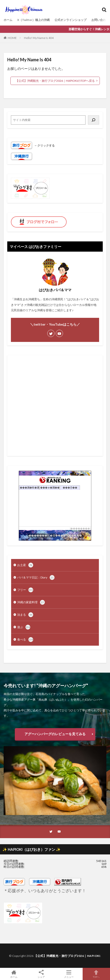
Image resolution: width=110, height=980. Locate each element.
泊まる (25, 615)
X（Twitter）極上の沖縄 (33, 20)
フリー (25, 590)
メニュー (69, 974)
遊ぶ (24, 627)
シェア (41, 974)
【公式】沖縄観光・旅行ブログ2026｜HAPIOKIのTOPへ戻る (55, 81)
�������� (80, 528)
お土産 (25, 565)
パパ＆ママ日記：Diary (36, 577)
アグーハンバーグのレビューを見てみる (55, 734)
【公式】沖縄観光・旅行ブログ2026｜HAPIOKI (67, 956)
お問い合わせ (100, 20)
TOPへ (96, 974)
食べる (25, 640)
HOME (12, 38)
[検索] (94, 120)
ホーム (8, 20)
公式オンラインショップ (71, 20)
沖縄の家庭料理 (31, 602)
